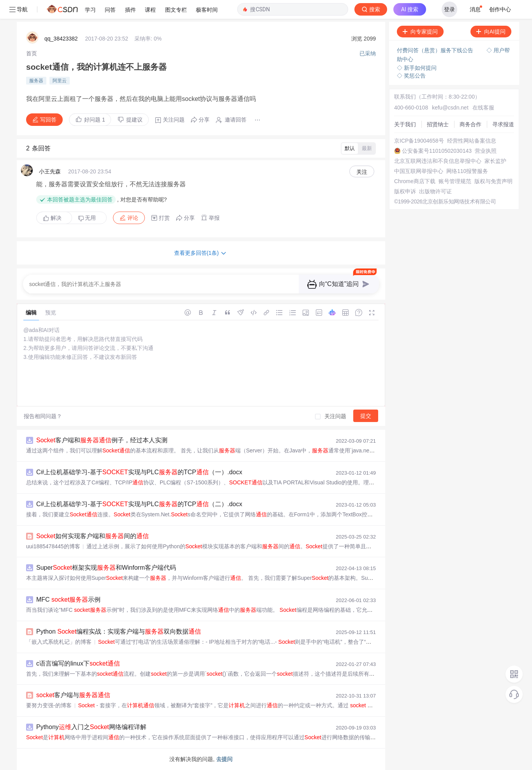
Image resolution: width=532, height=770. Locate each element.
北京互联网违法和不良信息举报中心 (438, 161)
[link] (32, 53)
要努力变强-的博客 (49, 705)
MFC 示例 (68, 600)
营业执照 (486, 151)
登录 (449, 9)
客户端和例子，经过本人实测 (102, 440)
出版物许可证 (435, 191)
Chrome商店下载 (415, 181)
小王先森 (50, 171)
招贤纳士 (438, 124)
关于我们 (405, 124)
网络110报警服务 (467, 171)
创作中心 (500, 9)
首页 (32, 53)
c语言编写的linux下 (78, 663)
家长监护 (495, 161)
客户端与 (73, 695)
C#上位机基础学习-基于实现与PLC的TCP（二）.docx (139, 504)
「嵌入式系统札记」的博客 (59, 642)
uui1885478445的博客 (53, 546)
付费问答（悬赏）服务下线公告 (436, 50)
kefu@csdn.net (450, 108)
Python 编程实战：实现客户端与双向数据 (119, 631)
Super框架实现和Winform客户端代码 (106, 568)
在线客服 (483, 108)
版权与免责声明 (493, 181)
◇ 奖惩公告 (411, 76)
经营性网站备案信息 (472, 141)
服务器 (36, 81)
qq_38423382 (61, 39)
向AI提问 (491, 32)
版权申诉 (405, 191)
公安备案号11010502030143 (437, 151)
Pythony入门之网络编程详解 (91, 727)
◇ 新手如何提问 (417, 68)
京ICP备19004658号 (419, 141)
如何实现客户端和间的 (92, 536)
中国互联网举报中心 (419, 171)
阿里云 (60, 81)
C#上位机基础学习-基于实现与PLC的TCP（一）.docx (139, 472)
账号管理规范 (455, 181)
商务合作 (470, 124)
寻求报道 (503, 124)
